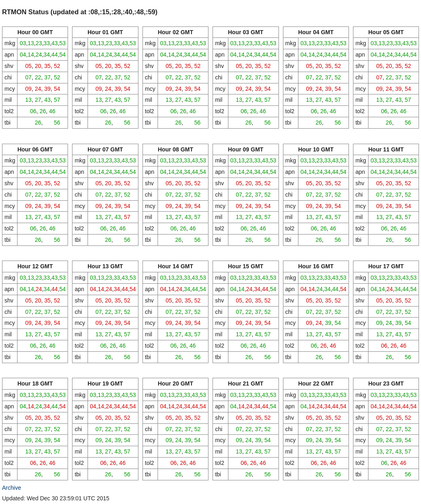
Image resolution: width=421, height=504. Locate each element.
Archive (12, 488)
